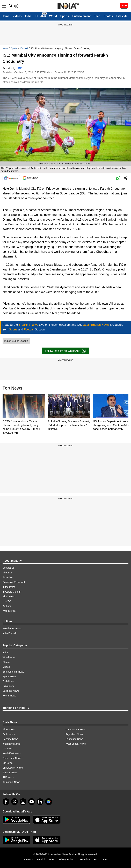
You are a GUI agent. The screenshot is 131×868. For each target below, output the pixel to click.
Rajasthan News (74, 734)
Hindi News (9, 596)
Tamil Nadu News (12, 758)
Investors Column (12, 592)
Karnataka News (11, 782)
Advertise (8, 577)
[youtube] (32, 802)
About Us (8, 573)
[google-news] (49, 802)
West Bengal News (76, 744)
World (53, 16)
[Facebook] (6, 802)
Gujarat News (10, 772)
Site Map (28, 859)
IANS (20, 68)
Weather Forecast (12, 628)
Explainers (8, 686)
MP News (8, 749)
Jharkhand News (11, 744)
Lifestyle (122, 16)
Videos (17, 16)
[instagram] (23, 802)
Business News (11, 691)
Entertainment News (13, 672)
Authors (7, 606)
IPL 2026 (40, 16)
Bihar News (9, 729)
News (5, 48)
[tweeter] (14, 802)
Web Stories (9, 611)
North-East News (12, 753)
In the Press (9, 587)
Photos (108, 16)
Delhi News (9, 734)
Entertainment (82, 16)
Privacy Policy (66, 859)
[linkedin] (40, 802)
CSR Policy (84, 859)
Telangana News (74, 739)
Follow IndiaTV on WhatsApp (65, 351)
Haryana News (10, 739)
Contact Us (8, 568)
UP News (8, 763)
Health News (9, 696)
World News (9, 657)
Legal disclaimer (46, 859)
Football (24, 48)
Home (5, 16)
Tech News (8, 681)
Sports (65, 16)
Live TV (7, 601)
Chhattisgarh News (13, 768)
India (28, 16)
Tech (97, 16)
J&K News (8, 777)
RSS (105, 859)
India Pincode (10, 633)
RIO (96, 859)
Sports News (9, 676)
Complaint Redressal (14, 582)
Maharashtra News (76, 729)
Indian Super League (16, 341)
